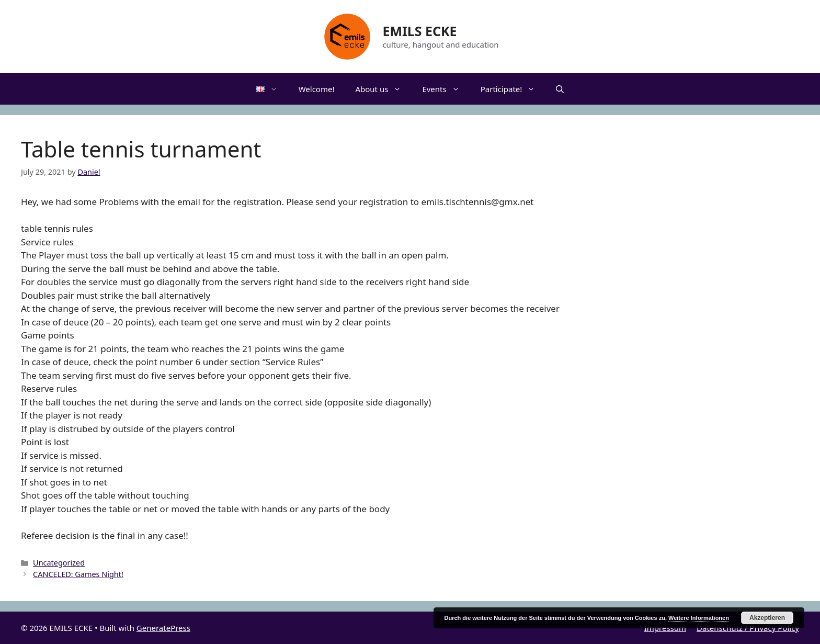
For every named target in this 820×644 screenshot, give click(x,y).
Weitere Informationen (699, 618)
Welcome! (317, 89)
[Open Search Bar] (560, 89)
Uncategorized (59, 563)
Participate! (513, 89)
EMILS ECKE (419, 31)
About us (383, 89)
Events (446, 89)
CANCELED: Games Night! (78, 574)
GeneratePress (163, 628)
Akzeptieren (767, 618)
